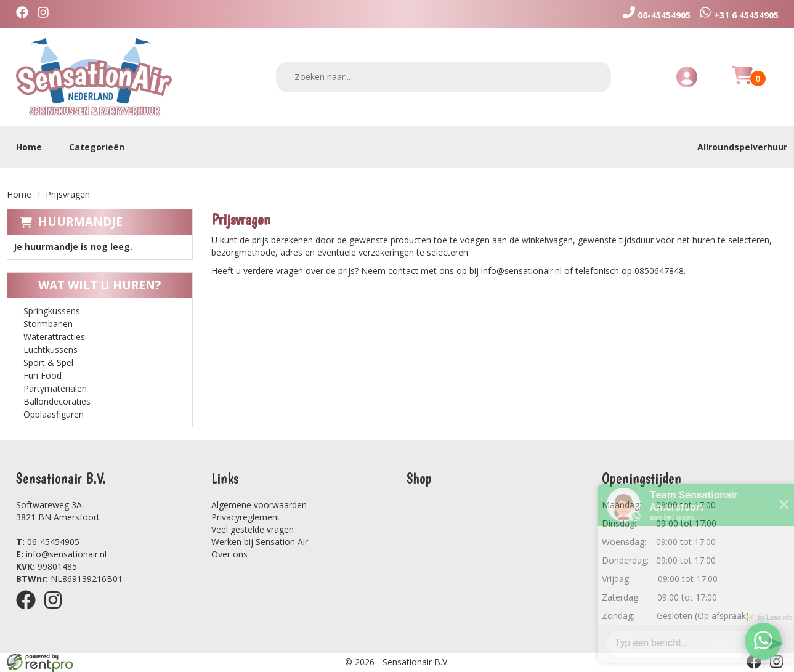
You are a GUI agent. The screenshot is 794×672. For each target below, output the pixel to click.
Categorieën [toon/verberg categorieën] (103, 147)
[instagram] (46, 14)
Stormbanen (48, 324)
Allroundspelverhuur (742, 147)
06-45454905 (48, 542)
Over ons (229, 554)
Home (29, 147)
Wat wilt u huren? (90, 285)
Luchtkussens (51, 350)
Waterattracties (54, 337)
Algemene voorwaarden (259, 505)
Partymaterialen (55, 388)
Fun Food (43, 375)
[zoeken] (594, 77)
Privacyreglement (246, 517)
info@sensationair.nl (61, 554)
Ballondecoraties (57, 401)
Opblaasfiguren (54, 414)
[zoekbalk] (444, 77)
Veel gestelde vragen (253, 529)
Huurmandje (80, 222)
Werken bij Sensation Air (260, 542)
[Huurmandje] (742, 82)
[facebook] (25, 14)
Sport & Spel (48, 362)
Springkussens (52, 311)
